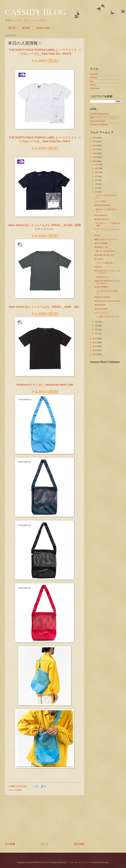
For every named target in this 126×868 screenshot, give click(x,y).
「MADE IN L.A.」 (102, 277)
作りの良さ (99, 259)
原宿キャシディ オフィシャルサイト (105, 117)
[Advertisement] (45, 819)
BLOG (12, 28)
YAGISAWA (95, 88)
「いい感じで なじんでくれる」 (108, 317)
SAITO (93, 85)
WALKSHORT (100, 305)
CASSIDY (18, 790)
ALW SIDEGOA (101, 215)
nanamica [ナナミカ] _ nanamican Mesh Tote (45, 385)
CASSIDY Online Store (99, 114)
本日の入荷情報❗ (102, 287)
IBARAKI (94, 78)
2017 (95, 342)
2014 (95, 354)
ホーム (45, 844)
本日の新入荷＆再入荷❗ (105, 255)
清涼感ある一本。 (102, 247)
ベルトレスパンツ (102, 313)
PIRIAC (97, 236)
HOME (26, 28)
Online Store (43, 28)
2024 (95, 142)
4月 (97, 322)
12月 (97, 165)
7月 (97, 184)
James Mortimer (101, 309)
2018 (95, 338)
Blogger (106, 862)
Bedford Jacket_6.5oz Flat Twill (107, 301)
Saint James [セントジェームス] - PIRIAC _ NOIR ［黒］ (45, 307)
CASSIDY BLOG (36, 12)
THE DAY (98, 267)
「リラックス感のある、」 (105, 263)
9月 (97, 176)
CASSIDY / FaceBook (99, 125)
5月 (97, 192)
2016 (95, 346)
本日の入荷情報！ (102, 243)
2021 (95, 153)
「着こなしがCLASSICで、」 (107, 251)
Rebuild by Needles (102, 297)
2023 (95, 145)
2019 (95, 161)
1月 (97, 334)
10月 (97, 172)
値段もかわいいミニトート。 (106, 239)
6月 (97, 188)
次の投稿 (10, 844)
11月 (97, 168)
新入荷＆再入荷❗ (102, 219)
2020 (95, 157)
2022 (95, 149)
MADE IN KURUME (102, 205)
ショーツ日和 (100, 201)
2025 (95, 138)
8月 (97, 180)
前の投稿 (79, 844)
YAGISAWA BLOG (97, 121)
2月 (97, 330)
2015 (95, 350)
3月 (97, 326)
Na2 (92, 81)
